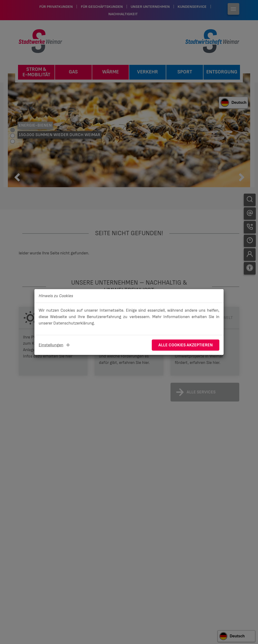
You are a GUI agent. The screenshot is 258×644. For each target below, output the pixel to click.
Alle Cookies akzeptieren (186, 345)
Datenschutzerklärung (74, 323)
